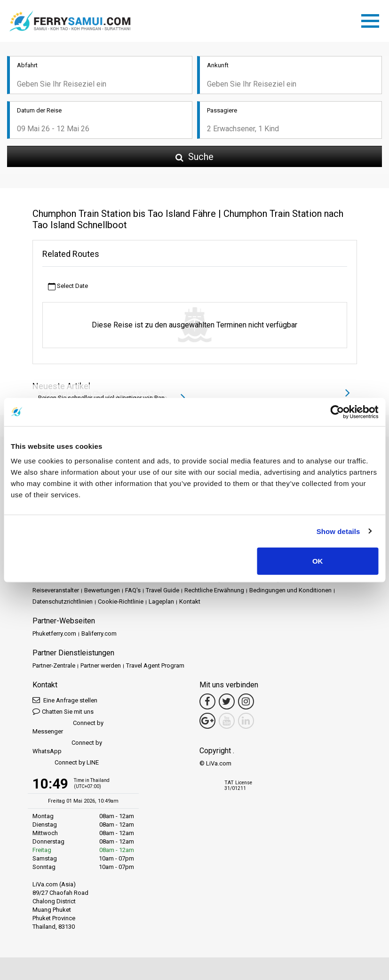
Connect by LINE (66, 763)
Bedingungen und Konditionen (290, 590)
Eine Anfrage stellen (65, 700)
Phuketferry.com (54, 633)
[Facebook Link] (207, 701)
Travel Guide (163, 590)
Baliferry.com (99, 633)
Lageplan (161, 602)
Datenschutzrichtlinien (63, 602)
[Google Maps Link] (207, 721)
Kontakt (190, 602)
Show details (338, 531)
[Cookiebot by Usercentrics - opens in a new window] (337, 412)
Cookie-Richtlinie (121, 602)
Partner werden (101, 665)
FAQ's (133, 590)
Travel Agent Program (155, 665)
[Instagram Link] (246, 701)
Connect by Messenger (68, 727)
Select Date (68, 286)
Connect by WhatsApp (67, 747)
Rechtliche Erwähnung (214, 590)
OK (318, 561)
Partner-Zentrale (54, 665)
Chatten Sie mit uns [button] (63, 711)
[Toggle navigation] (373, 19)
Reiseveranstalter (56, 590)
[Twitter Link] (227, 701)
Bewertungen (102, 590)
